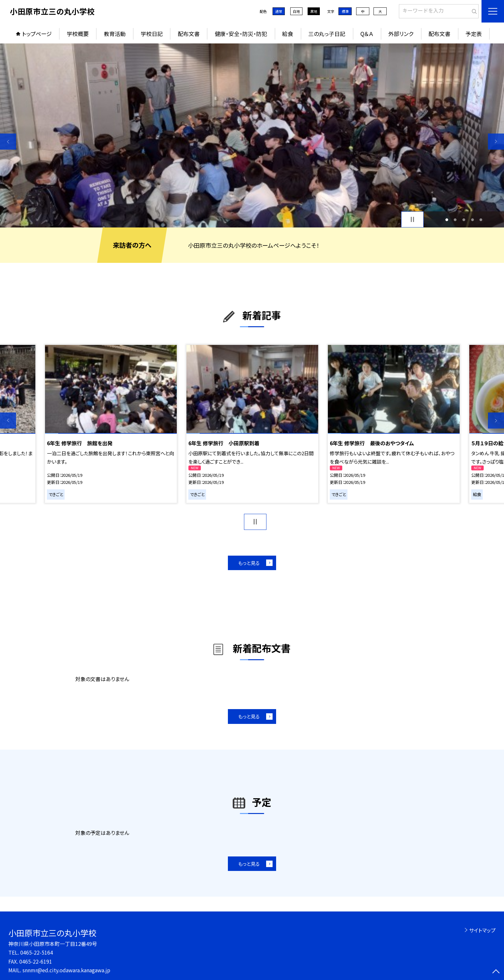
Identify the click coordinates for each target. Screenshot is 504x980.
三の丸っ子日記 (327, 34)
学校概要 (78, 34)
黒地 (314, 11)
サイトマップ (482, 930)
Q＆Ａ (367, 34)
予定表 (474, 34)
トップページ (37, 34)
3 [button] (464, 220)
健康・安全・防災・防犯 (241, 34)
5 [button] (481, 220)
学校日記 (152, 34)
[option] (252, 135)
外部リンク (401, 34)
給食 (288, 34)
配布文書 (189, 34)
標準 (345, 11)
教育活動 (115, 34)
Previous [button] (8, 142)
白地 (296, 11)
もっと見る (249, 563)
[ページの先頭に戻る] (496, 972)
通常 (279, 11)
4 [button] (472, 220)
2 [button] (455, 220)
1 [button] (447, 220)
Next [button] (496, 142)
